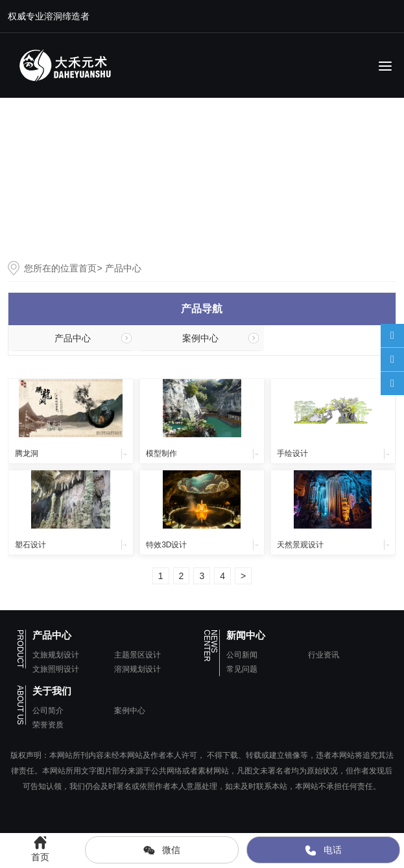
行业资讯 (324, 655)
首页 (88, 268)
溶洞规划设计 (137, 669)
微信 (161, 851)
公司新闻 (242, 655)
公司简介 (48, 711)
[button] (389, 177)
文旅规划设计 (56, 655)
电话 (323, 851)
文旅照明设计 (56, 669)
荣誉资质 (48, 725)
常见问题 (242, 669)
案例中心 (200, 338)
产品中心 (73, 338)
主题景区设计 (137, 655)
